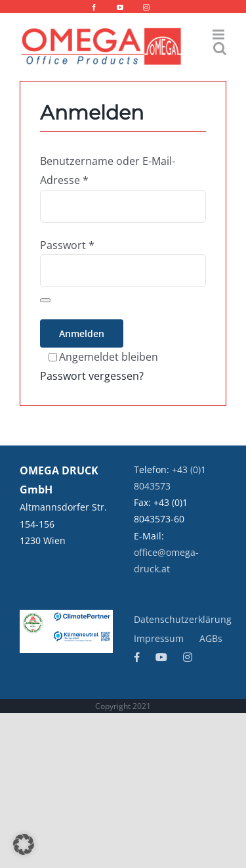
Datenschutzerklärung (183, 619)
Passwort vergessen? (92, 376)
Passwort (67, 245)
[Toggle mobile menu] (219, 34)
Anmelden (82, 333)
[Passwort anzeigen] (45, 300)
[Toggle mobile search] (220, 48)
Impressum (159, 638)
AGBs (211, 638)
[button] (24, 844)
